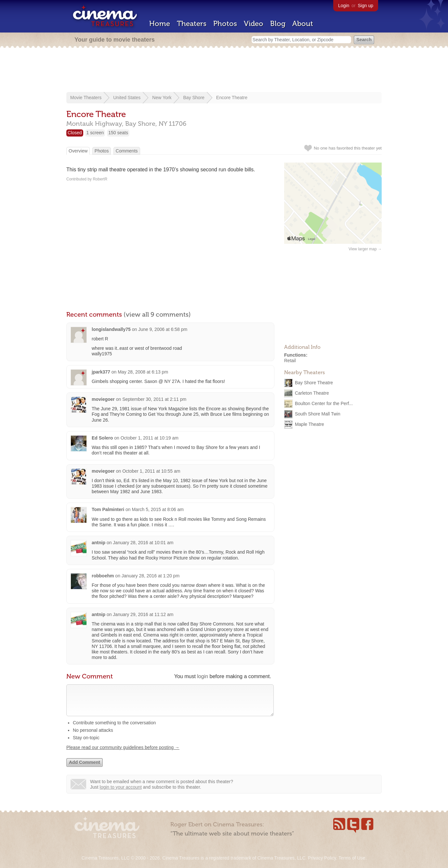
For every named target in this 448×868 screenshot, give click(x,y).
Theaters (192, 24)
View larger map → (365, 249)
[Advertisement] (224, 71)
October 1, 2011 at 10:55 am (151, 471)
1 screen (95, 133)
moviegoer (103, 399)
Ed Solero (102, 438)
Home (160, 24)
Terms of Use (352, 858)
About (303, 24)
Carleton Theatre (312, 393)
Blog (278, 24)
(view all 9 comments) (157, 314)
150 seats (118, 133)
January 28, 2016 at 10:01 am (143, 543)
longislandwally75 (111, 329)
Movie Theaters (86, 98)
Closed (75, 133)
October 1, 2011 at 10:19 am (150, 438)
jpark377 (101, 372)
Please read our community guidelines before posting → (123, 754)
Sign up (366, 6)
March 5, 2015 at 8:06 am (158, 509)
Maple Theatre (310, 424)
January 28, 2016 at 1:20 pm (151, 576)
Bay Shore (194, 98)
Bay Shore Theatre (314, 382)
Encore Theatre (232, 98)
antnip (99, 543)
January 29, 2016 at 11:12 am (143, 614)
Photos (225, 24)
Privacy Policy (322, 858)
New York (162, 98)
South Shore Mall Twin (318, 414)
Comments (127, 151)
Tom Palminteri (109, 509)
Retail (290, 361)
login (203, 676)
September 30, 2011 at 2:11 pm (154, 399)
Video (254, 24)
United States (127, 98)
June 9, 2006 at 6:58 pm (163, 329)
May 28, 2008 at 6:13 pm (143, 372)
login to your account (121, 794)
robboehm (103, 576)
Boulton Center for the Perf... (324, 403)
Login (344, 6)
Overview (78, 151)
